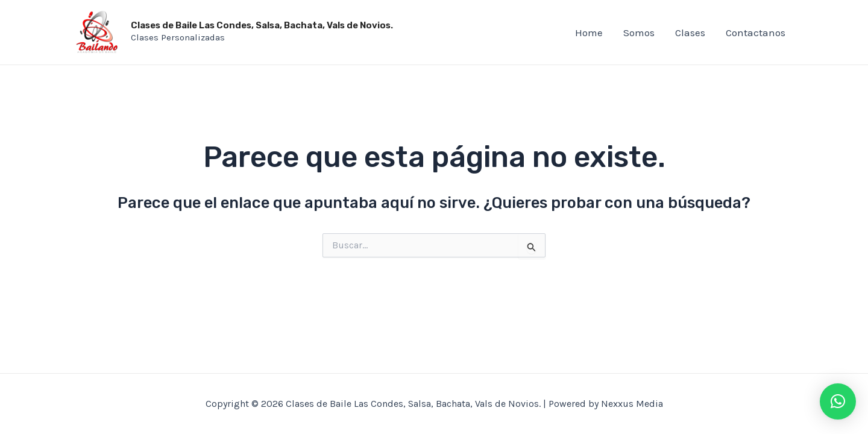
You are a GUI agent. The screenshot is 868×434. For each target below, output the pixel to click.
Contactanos (756, 33)
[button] (838, 401)
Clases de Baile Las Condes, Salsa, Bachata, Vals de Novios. (262, 25)
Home (589, 33)
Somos (639, 33)
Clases (690, 33)
